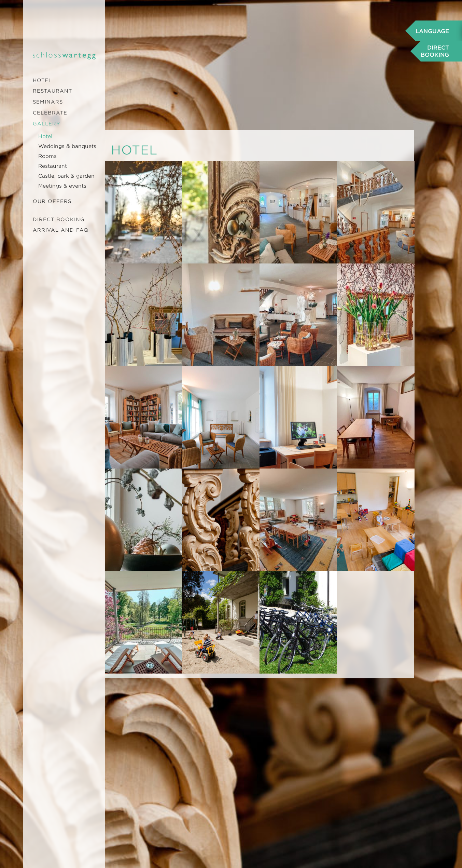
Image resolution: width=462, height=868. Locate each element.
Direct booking (59, 219)
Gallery (47, 124)
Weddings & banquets (67, 146)
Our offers (52, 201)
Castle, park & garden (66, 176)
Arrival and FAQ (61, 230)
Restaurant (52, 91)
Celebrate (50, 113)
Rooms (47, 156)
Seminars (48, 102)
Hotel (42, 80)
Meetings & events (62, 186)
